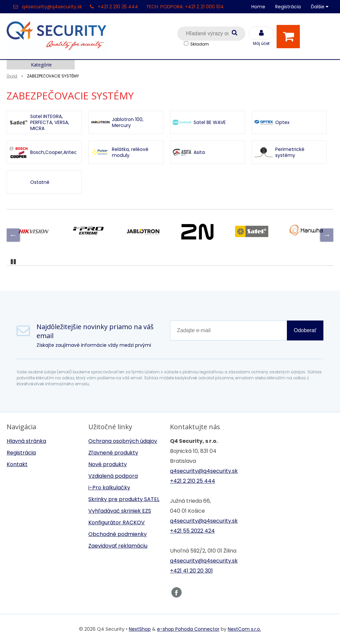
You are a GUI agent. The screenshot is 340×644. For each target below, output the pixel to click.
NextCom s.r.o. (244, 629)
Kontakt (17, 464)
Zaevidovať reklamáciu (118, 546)
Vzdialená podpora (113, 476)
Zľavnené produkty (113, 453)
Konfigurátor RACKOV (117, 522)
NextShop (140, 629)
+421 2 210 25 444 (118, 7)
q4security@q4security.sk (52, 7)
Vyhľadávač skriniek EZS (120, 511)
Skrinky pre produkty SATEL (124, 499)
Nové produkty (108, 464)
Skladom (200, 44)
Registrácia (288, 7)
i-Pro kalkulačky (109, 488)
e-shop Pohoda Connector (188, 629)
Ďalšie (320, 7)
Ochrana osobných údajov (123, 441)
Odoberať (305, 330)
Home (258, 7)
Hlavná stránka (26, 441)
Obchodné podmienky (118, 534)
